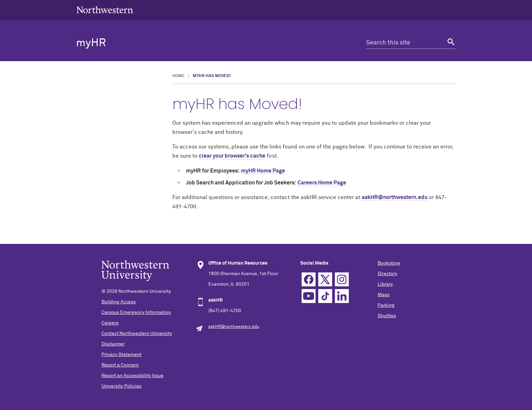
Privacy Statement (121, 355)
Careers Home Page (322, 183)
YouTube (309, 296)
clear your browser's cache (232, 156)
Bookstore (389, 263)
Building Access (119, 302)
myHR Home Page (263, 171)
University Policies (121, 386)
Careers (110, 323)
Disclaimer (113, 344)
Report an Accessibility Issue (132, 376)
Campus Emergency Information (136, 313)
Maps (384, 295)
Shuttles (387, 316)
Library (385, 284)
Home (178, 76)
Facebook (309, 279)
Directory (387, 274)
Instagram (342, 279)
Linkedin (342, 296)
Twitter (325, 279)
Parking (386, 305)
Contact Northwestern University (137, 334)
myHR (91, 43)
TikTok (325, 296)
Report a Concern (120, 365)
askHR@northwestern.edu (395, 197)
